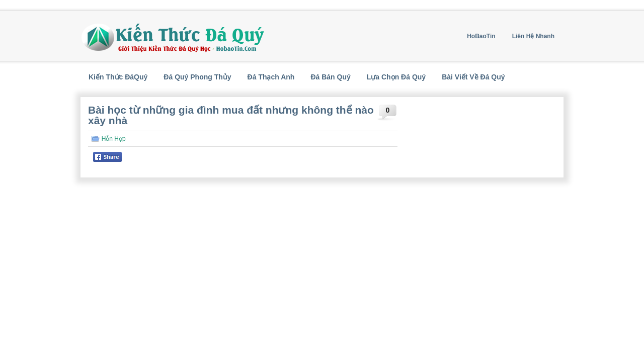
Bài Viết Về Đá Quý (473, 77)
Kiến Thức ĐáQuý (118, 77)
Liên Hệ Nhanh (533, 36)
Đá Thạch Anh (271, 77)
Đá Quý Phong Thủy (197, 77)
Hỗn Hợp (114, 139)
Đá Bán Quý (330, 77)
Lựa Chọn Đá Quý (396, 77)
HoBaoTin (481, 36)
